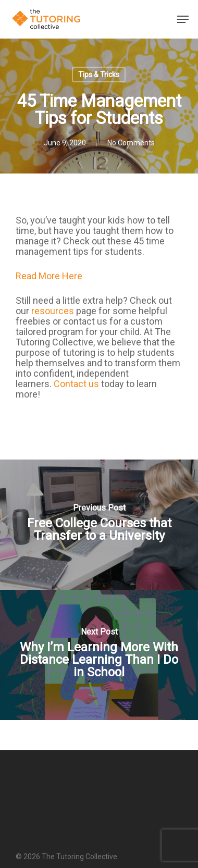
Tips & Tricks (99, 75)
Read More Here (49, 276)
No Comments (131, 143)
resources (53, 311)
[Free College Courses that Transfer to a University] (99, 525)
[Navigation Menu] (183, 19)
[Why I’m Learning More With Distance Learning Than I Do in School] (99, 655)
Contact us (76, 384)
